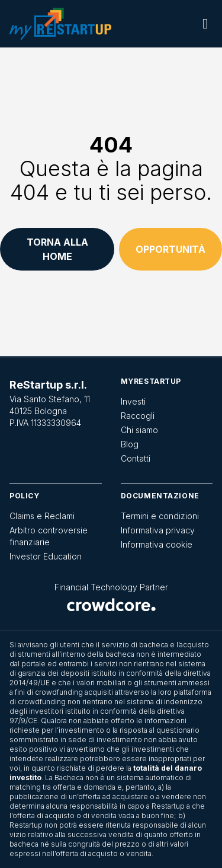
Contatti (136, 458)
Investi (133, 401)
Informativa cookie (157, 544)
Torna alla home (57, 249)
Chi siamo (139, 430)
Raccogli (138, 416)
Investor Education (46, 556)
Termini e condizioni (160, 516)
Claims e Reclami (42, 516)
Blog (130, 444)
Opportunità (170, 249)
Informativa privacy (158, 530)
